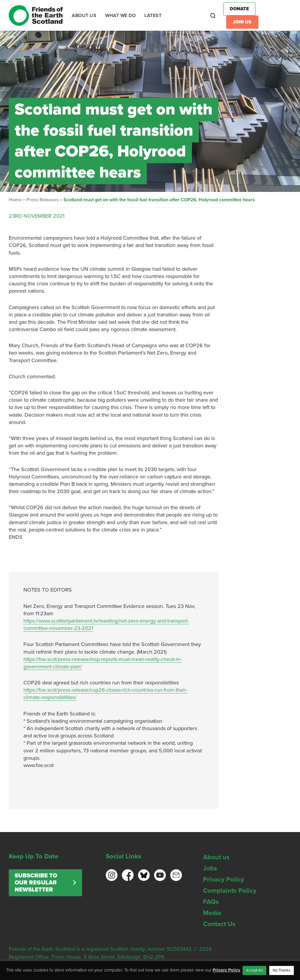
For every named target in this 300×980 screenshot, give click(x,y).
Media (212, 913)
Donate (239, 9)
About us (216, 857)
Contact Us (219, 924)
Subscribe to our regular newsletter (36, 883)
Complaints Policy (230, 891)
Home (15, 200)
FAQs (211, 902)
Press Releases (43, 200)
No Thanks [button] (282, 970)
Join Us (242, 22)
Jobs (210, 868)
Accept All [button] (254, 970)
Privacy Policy (224, 880)
